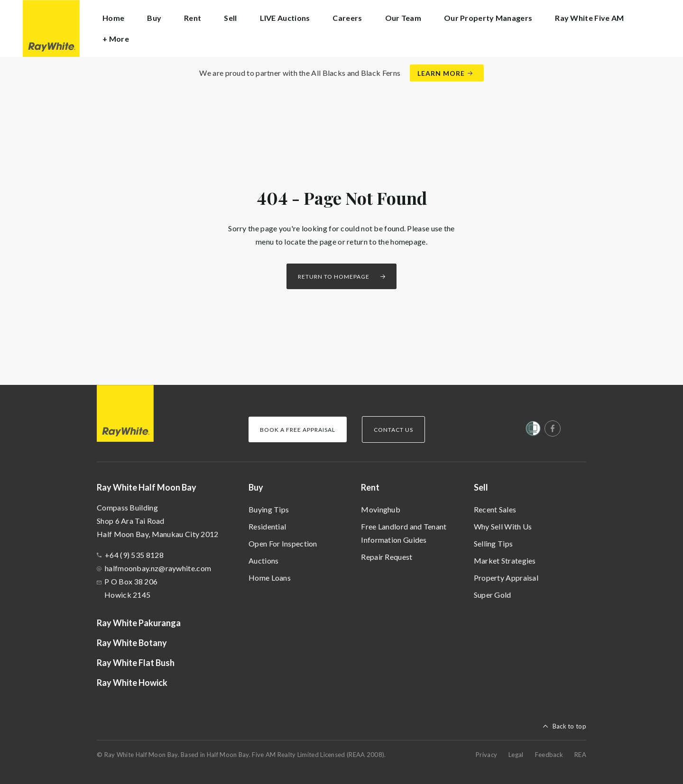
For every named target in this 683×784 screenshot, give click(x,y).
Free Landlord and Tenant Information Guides (404, 533)
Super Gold (493, 595)
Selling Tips (494, 543)
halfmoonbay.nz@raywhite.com (158, 568)
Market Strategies (505, 561)
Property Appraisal (506, 578)
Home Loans (270, 578)
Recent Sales (495, 509)
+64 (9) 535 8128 (134, 555)
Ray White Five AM (589, 18)
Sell (481, 487)
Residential (267, 526)
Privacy (486, 755)
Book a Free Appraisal (298, 430)
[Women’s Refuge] (533, 430)
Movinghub (381, 509)
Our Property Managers (488, 18)
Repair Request (387, 557)
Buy (256, 487)
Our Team (403, 18)
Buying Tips (269, 509)
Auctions (263, 561)
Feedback (549, 755)
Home (113, 18)
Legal (516, 755)
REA (580, 755)
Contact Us (393, 430)
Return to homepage (334, 277)
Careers (347, 18)
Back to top (569, 726)
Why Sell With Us (503, 526)
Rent (370, 487)
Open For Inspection (283, 543)
